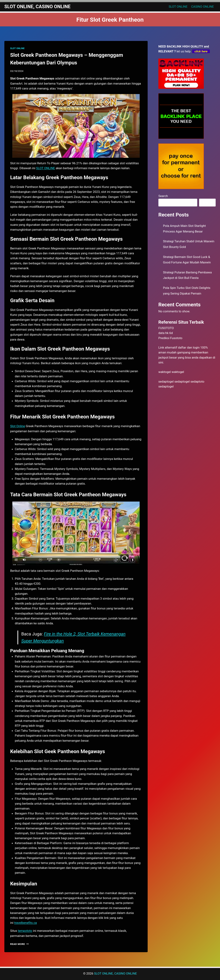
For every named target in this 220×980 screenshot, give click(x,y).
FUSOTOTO (166, 328)
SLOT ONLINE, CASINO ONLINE (115, 973)
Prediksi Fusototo (170, 338)
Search (163, 196)
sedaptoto (197, 381)
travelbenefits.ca (26, 923)
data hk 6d (166, 333)
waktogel (165, 372)
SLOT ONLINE (178, 7)
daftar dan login (189, 347)
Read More (19, 944)
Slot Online (18, 426)
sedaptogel (166, 381)
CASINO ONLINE (203, 7)
